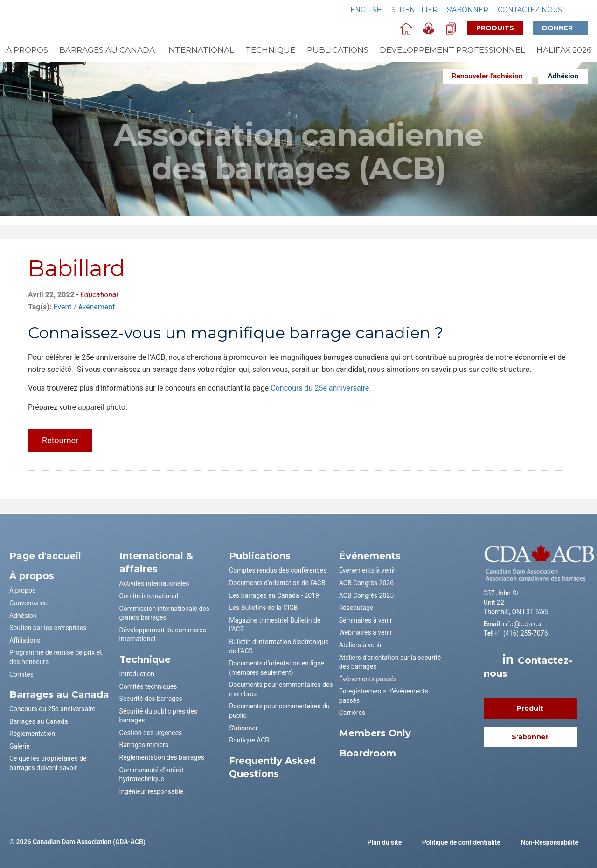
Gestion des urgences (151, 733)
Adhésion (563, 76)
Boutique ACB (249, 740)
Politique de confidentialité (461, 842)
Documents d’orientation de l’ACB (277, 583)
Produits (495, 28)
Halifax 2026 (564, 50)
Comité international (149, 596)
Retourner (60, 440)
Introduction (137, 674)
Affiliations (25, 640)
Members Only (375, 733)
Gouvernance (28, 603)
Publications (338, 50)
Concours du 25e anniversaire (52, 709)
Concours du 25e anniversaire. (321, 388)
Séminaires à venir (366, 620)
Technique (270, 50)
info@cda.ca (521, 624)
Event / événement (84, 307)
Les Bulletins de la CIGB (263, 608)
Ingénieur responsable (152, 791)
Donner (565, 28)
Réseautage (356, 608)
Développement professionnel (452, 50)
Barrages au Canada (107, 50)
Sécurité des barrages (151, 699)
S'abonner (468, 10)
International (200, 50)
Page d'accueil (45, 556)
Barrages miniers (144, 745)
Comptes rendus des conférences (278, 570)
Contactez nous (530, 10)
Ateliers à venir (361, 645)
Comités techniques (148, 686)
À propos (27, 50)
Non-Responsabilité (549, 842)
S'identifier (414, 10)
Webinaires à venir (365, 632)
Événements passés (368, 679)
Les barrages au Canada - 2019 (274, 595)
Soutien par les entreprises (48, 628)
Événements (370, 556)
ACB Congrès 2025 (366, 595)
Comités (21, 674)
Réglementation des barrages (162, 757)
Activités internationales (154, 583)
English (366, 10)
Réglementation (32, 734)
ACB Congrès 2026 (366, 583)
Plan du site (385, 842)
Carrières (352, 713)
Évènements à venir (367, 570)
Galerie (20, 746)
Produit (530, 708)
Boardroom (368, 753)
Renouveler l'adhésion (487, 76)
